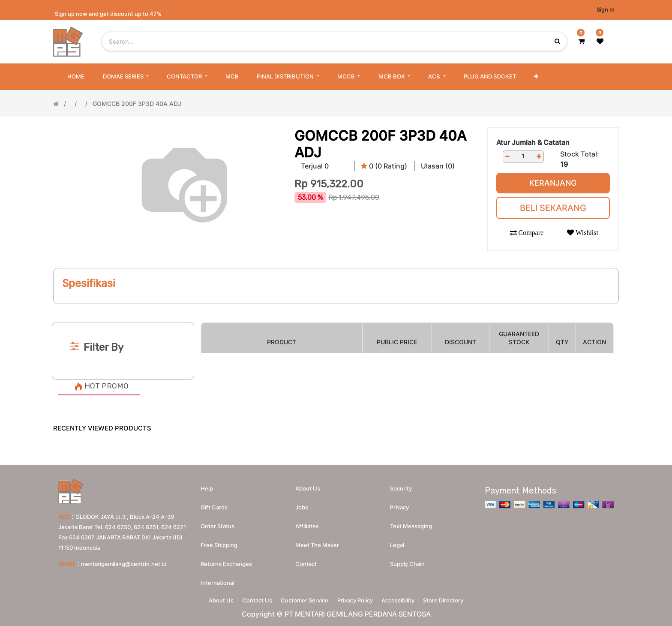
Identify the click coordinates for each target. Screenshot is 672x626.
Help (207, 485)
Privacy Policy (357, 599)
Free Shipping (219, 542)
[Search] (336, 308)
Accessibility (405, 599)
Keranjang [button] (553, 183)
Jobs (302, 504)
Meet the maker (317, 542)
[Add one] (539, 156)
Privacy (399, 504)
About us (308, 485)
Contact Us (250, 599)
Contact (306, 560)
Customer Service (302, 599)
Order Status (217, 523)
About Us (210, 599)
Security (401, 485)
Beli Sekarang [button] (553, 208)
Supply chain (407, 560)
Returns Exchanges (226, 560)
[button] (536, 77)
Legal (397, 542)
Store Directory (455, 599)
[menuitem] (76, 77)
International (217, 579)
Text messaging (411, 523)
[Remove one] (507, 156)
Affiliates (307, 523)
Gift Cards (214, 504)
